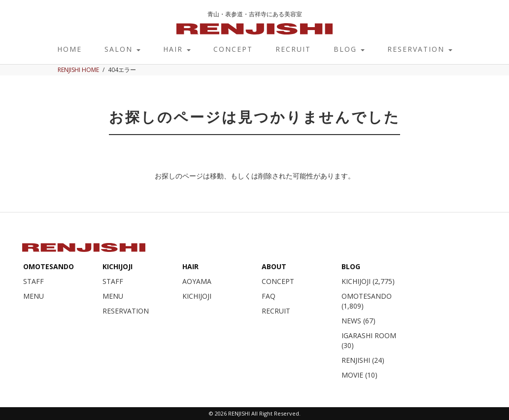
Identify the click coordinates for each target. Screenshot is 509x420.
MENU (34, 296)
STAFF (34, 281)
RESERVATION (420, 49)
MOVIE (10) (359, 375)
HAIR (177, 49)
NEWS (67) (358, 321)
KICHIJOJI (118, 266)
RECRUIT (293, 49)
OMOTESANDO (49, 266)
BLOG (349, 49)
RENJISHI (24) (363, 360)
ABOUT (274, 266)
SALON (122, 49)
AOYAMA (197, 281)
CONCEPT (233, 49)
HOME (69, 49)
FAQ (269, 296)
